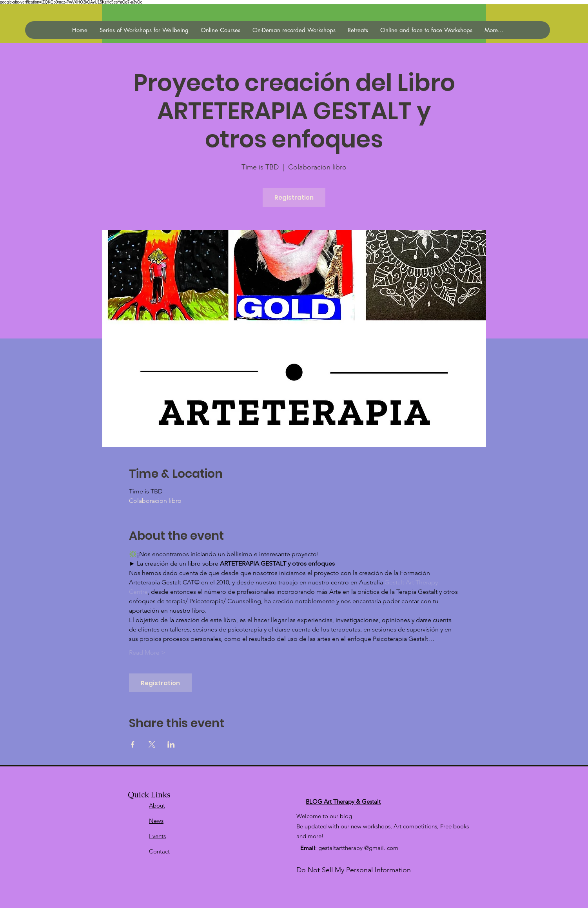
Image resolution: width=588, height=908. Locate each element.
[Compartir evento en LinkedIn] (171, 744)
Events (157, 836)
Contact (159, 851)
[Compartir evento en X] (152, 744)
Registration (294, 197)
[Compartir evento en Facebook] (133, 744)
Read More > (147, 652)
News (156, 821)
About (157, 805)
